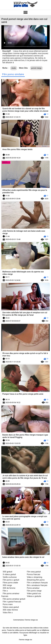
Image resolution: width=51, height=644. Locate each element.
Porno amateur (33, 588)
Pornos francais (34, 574)
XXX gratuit (7, 572)
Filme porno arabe (10, 583)
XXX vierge (7, 585)
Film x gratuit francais (12, 602)
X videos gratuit (9, 574)
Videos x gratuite (34, 596)
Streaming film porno (36, 580)
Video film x (8, 613)
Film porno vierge (34, 591)
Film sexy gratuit (34, 572)
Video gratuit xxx (34, 593)
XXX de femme (9, 588)
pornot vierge (36, 68)
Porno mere (8, 604)
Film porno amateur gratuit (14, 599)
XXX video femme (10, 610)
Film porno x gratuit (11, 580)
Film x (5, 591)
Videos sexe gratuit (11, 607)
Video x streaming (35, 577)
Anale (14, 68)
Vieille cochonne (10, 577)
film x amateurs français (37, 585)
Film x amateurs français (37, 583)
